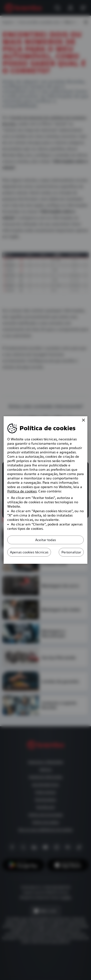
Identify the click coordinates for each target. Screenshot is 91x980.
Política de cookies (22, 491)
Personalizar (71, 552)
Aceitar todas (45, 540)
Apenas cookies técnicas (29, 552)
